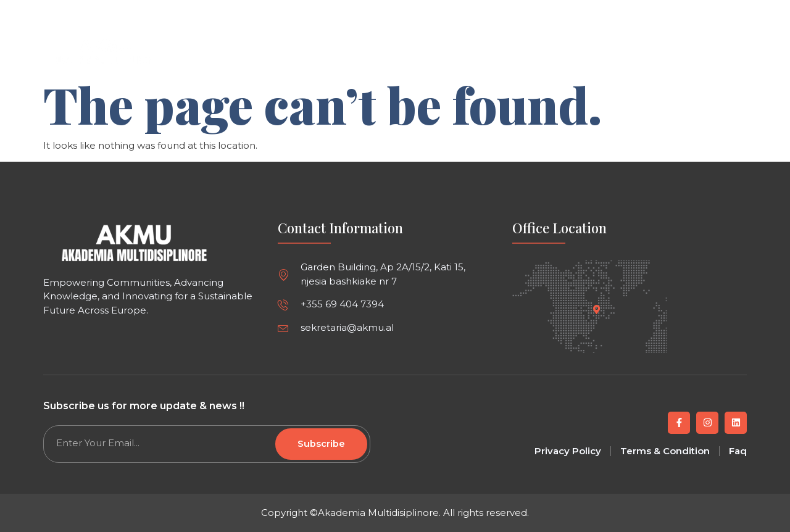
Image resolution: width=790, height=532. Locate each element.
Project (502, 51)
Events (451, 51)
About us (559, 51)
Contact (618, 51)
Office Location (559, 228)
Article (401, 51)
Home (352, 51)
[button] (736, 13)
